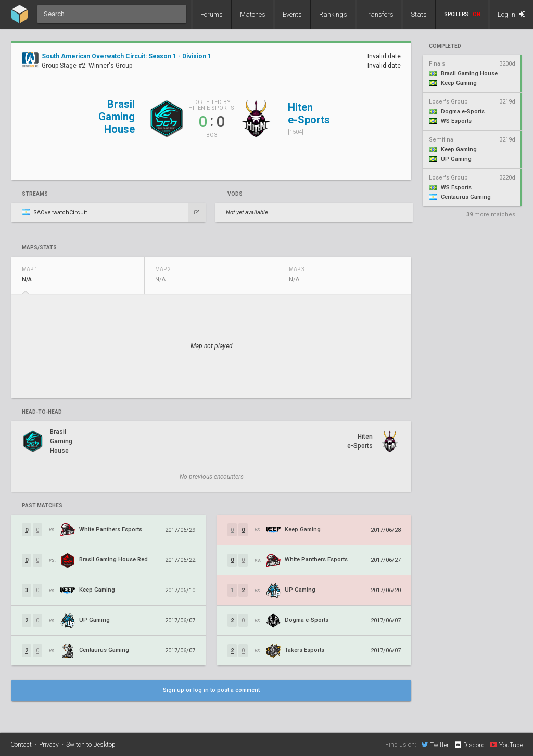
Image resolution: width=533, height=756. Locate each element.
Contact (21, 745)
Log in (511, 14)
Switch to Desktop (91, 745)
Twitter (435, 745)
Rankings (333, 14)
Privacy (49, 745)
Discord (469, 745)
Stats (419, 14)
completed (445, 46)
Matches (253, 14)
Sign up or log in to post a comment (211, 690)
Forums (212, 14)
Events (292, 14)
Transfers (379, 14)
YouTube (506, 745)
